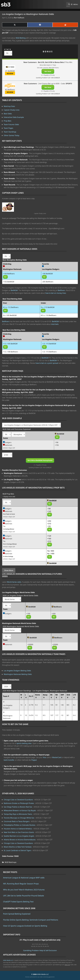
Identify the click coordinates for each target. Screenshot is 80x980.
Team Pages (8, 128)
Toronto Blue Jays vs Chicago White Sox (19, 818)
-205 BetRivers (48, 282)
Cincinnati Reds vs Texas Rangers (17, 821)
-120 (49, 526)
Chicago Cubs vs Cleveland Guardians (18, 800)
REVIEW (10, 74)
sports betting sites (24, 743)
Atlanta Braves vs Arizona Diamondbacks (20, 840)
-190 (57, 442)
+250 (49, 521)
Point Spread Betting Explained (17, 914)
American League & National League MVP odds (24, 878)
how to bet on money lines (56, 293)
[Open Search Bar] (68, 4)
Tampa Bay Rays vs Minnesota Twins (18, 814)
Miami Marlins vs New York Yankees (18, 847)
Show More (9, 570)
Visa (44, 757)
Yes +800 (51, 551)
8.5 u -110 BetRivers (49, 315)
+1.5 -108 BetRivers (10, 352)
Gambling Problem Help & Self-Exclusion (40, 950)
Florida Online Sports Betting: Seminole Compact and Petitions (31, 920)
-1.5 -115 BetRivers (49, 352)
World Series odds (14, 582)
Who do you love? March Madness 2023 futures (24, 890)
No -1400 (51, 554)
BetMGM (14, 290)
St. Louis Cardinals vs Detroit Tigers (17, 850)
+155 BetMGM (9, 282)
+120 (49, 536)
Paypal (34, 760)
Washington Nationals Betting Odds (18, 674)
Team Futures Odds (11, 124)
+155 (57, 445)
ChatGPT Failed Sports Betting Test (18, 902)
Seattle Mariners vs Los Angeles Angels (19, 836)
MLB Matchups (11, 862)
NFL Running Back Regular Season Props (21, 884)
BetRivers (62, 290)
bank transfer (9, 760)
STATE (8, 49)
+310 (49, 524)
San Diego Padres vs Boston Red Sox (18, 807)
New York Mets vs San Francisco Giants (19, 832)
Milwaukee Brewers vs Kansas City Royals (20, 810)
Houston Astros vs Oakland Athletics (18, 829)
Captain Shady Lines (12, 110)
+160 (49, 539)
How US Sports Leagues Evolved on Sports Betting (25, 926)
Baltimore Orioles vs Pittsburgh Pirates (19, 803)
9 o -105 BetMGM (10, 315)
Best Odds (8, 114)
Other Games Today (12, 135)
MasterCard (57, 757)
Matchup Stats (9, 106)
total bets (55, 324)
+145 (49, 511)
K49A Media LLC (8, 960)
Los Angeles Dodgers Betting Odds (17, 671)
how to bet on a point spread (47, 363)
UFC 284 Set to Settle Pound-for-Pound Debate (24, 896)
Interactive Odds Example (14, 117)
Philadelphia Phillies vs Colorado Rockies (20, 825)
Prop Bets (8, 121)
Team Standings (10, 132)
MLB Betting (21, 38)
